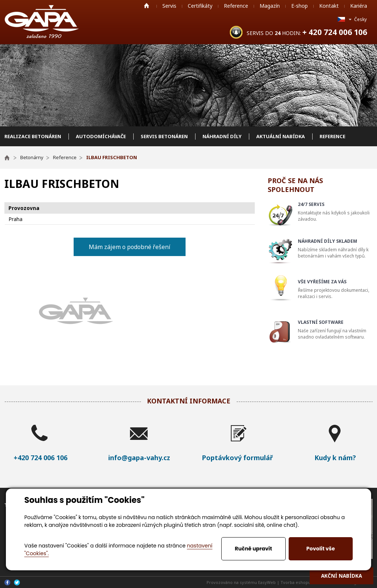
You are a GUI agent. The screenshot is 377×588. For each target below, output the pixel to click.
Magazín (270, 6)
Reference (236, 6)
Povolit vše (320, 549)
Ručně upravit (253, 549)
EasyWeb (267, 582)
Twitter (17, 582)
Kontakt (329, 6)
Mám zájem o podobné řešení (130, 247)
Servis (169, 6)
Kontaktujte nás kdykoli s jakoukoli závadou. (336, 212)
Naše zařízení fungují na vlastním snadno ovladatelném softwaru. (336, 330)
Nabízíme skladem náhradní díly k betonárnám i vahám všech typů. (336, 248)
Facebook (7, 582)
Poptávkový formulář (237, 458)
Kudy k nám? (335, 458)
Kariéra (359, 6)
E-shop (300, 6)
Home (147, 6)
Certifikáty (200, 6)
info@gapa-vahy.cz (139, 458)
